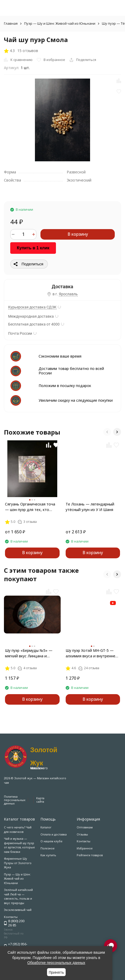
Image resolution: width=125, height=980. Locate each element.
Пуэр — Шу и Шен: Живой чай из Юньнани (60, 23)
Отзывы (82, 834)
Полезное (48, 848)
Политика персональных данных (15, 800)
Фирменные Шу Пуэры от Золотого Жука (18, 863)
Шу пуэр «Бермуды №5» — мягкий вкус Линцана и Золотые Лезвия (29, 653)
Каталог (46, 827)
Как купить (48, 855)
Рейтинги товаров (90, 855)
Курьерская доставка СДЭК (32, 307)
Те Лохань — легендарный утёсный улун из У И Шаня (90, 507)
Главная (11, 23)
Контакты (84, 841)
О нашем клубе (51, 841)
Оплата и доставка (54, 834)
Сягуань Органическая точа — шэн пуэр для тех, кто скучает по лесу (30, 507)
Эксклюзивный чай (18, 910)
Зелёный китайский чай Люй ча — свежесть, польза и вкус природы (18, 896)
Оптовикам (85, 827)
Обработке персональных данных (56, 963)
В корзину (78, 234)
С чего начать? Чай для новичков (18, 829)
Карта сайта (40, 800)
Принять (56, 972)
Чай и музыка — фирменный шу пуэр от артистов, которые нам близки (19, 845)
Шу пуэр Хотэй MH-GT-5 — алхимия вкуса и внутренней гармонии (92, 653)
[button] (107, 432)
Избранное (85, 848)
